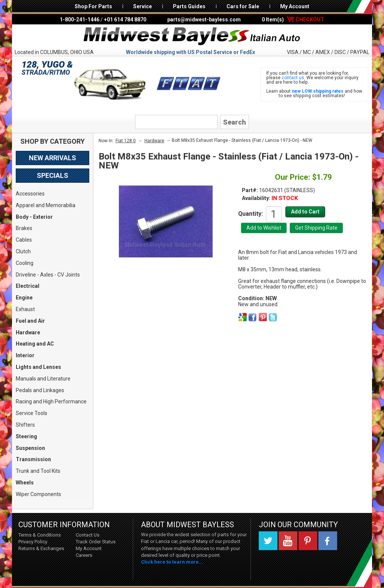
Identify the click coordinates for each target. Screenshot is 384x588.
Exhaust (25, 309)
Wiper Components (38, 494)
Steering (26, 436)
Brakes (24, 228)
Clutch (23, 251)
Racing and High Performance (51, 402)
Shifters (25, 425)
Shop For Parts (93, 6)
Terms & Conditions (40, 535)
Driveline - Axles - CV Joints (48, 275)
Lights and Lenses (38, 367)
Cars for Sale (243, 6)
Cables (24, 240)
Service (142, 6)
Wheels (25, 483)
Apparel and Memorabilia (46, 205)
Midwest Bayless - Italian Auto (192, 36)
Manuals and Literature (43, 379)
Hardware (28, 332)
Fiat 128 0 (126, 141)
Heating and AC (35, 344)
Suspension (30, 448)
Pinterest (308, 541)
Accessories (30, 194)
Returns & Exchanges (41, 548)
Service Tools (31, 413)
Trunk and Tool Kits (38, 471)
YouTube (288, 541)
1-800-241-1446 (79, 20)
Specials (52, 175)
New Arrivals (52, 158)
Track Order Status (96, 542)
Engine (24, 298)
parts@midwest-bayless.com (204, 20)
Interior (25, 355)
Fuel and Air (30, 321)
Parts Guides (189, 6)
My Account (295, 6)
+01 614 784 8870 (125, 20)
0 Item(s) (293, 20)
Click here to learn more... (172, 562)
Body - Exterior (34, 217)
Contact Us (88, 535)
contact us (293, 78)
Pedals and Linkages (40, 390)
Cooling (25, 263)
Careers (84, 555)
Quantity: (250, 214)
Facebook (328, 541)
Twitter (268, 541)
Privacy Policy (33, 542)
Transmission (33, 459)
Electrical (28, 286)
